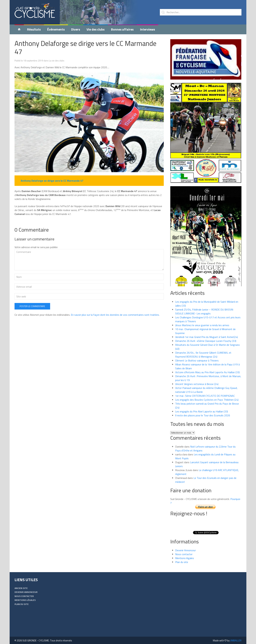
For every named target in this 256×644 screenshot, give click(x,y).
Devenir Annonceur (185, 550)
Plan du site (182, 562)
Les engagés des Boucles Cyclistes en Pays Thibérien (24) (207, 400)
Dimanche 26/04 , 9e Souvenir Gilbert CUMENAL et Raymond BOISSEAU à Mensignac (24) (203, 355)
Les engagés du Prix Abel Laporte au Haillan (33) (202, 411)
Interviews (148, 29)
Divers (76, 29)
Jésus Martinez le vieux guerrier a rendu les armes (202, 325)
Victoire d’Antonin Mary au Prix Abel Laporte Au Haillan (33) (207, 372)
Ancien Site (21, 588)
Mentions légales (185, 558)
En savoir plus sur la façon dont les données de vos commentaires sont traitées (115, 335)
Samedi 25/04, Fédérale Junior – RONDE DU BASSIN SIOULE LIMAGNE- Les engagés (204, 311)
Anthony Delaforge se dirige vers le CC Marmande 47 (85, 47)
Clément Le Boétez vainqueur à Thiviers (197, 360)
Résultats (34, 29)
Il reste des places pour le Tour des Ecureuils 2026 (203, 415)
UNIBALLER (236, 640)
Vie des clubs (96, 29)
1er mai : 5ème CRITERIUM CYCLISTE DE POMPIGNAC (205, 396)
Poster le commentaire (32, 327)
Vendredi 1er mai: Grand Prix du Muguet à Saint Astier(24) (207, 337)
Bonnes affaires (122, 29)
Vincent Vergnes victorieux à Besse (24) (197, 384)
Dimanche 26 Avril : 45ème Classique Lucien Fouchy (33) (206, 341)
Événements (56, 29)
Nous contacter (184, 554)
